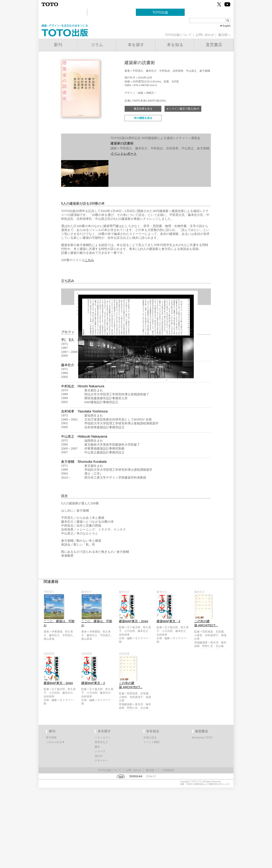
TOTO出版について (178, 35)
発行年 (99, 836)
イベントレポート (124, 153)
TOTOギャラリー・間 (112, 12)
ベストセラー (103, 818)
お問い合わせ (205, 35)
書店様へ (224, 35)
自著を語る (150, 818)
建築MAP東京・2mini (134, 702)
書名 (97, 827)
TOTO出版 (160, 12)
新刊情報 (51, 818)
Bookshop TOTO (209, 12)
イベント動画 (151, 822)
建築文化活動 (63, 12)
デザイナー (101, 841)
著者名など (101, 822)
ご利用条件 (168, 851)
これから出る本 (55, 822)
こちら (89, 260)
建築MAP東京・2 (168, 702)
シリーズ (100, 832)
